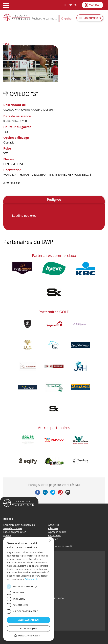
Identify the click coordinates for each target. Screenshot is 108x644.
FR (70, 5)
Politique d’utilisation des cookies (56, 546)
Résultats (53, 528)
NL (65, 5)
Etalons (7, 535)
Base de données (13, 528)
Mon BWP (95, 5)
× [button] (50, 541)
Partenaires (55, 535)
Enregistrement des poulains (19, 525)
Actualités (54, 525)
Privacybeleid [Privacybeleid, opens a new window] (32, 579)
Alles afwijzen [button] (29, 628)
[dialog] (29, 589)
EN (75, 5)
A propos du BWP (58, 532)
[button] (29, 636)
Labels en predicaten (15, 532)
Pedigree (54, 199)
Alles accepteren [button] (29, 620)
